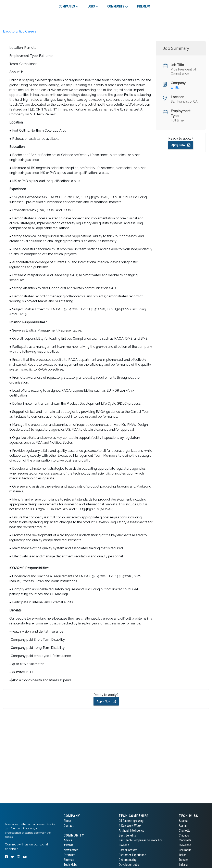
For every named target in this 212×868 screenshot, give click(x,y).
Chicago (184, 835)
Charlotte (185, 831)
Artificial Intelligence (132, 831)
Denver (183, 860)
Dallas (183, 855)
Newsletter (71, 850)
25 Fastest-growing (131, 821)
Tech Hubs (70, 865)
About (67, 821)
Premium (69, 855)
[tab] (19, 5)
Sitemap (69, 860)
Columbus (185, 850)
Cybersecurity (128, 860)
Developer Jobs (129, 865)
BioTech (124, 845)
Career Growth (128, 850)
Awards (68, 845)
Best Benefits (127, 835)
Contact (69, 826)
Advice (68, 840)
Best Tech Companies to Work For (141, 840)
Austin (183, 826)
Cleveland (185, 845)
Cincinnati (185, 840)
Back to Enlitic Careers (20, 31)
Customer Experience (132, 855)
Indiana (183, 865)
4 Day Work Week (130, 826)
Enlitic (175, 87)
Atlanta (183, 821)
